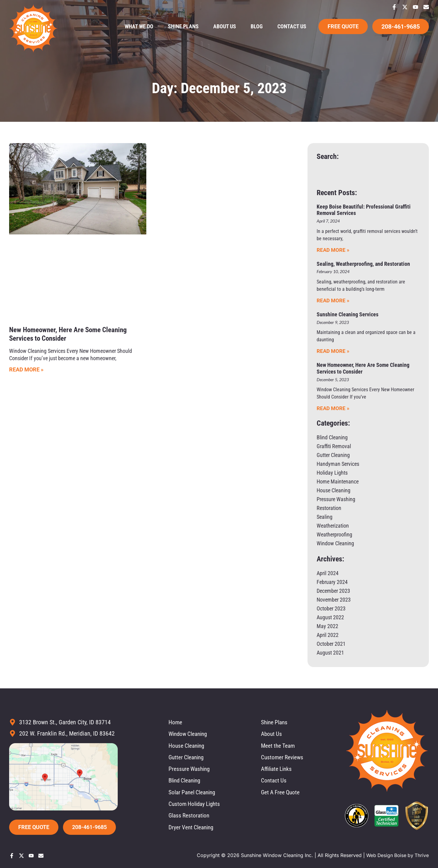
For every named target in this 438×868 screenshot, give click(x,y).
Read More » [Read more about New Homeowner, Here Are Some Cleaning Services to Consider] (26, 369)
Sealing (325, 517)
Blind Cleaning (332, 437)
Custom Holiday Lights (196, 806)
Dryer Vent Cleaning (192, 829)
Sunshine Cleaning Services (348, 314)
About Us (225, 26)
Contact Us (292, 26)
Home (176, 722)
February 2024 (332, 582)
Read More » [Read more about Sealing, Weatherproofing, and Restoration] (333, 300)
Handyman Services (338, 464)
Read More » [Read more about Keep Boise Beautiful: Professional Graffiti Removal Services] (333, 250)
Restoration (329, 508)
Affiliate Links (278, 770)
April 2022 (328, 635)
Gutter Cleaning (333, 455)
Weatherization (333, 526)
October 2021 (331, 644)
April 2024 (328, 573)
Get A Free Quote (282, 794)
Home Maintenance (338, 481)
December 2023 (333, 591)
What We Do (139, 26)
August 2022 (330, 617)
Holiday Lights (332, 473)
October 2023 (331, 608)
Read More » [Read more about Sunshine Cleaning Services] (333, 351)
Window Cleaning (335, 543)
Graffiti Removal (334, 446)
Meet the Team (279, 746)
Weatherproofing (334, 534)
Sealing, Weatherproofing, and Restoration (363, 264)
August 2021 (330, 653)
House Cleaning (334, 490)
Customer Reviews (283, 758)
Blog (257, 26)
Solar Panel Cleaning (194, 794)
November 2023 (334, 600)
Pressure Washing (336, 499)
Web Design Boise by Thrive (396, 855)
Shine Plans (183, 26)
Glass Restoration (190, 817)
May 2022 (327, 626)
